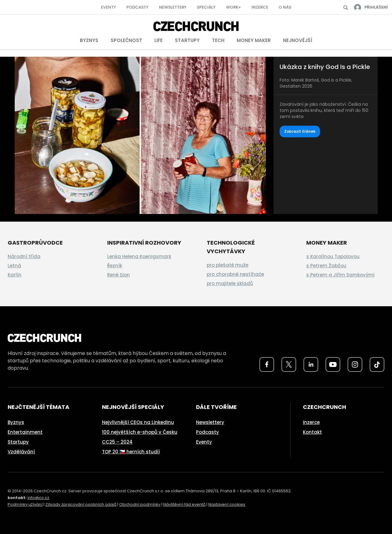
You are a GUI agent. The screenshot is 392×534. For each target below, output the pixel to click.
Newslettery (173, 7)
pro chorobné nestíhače (235, 274)
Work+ (234, 7)
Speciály (206, 7)
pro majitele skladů (230, 283)
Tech (218, 40)
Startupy (187, 40)
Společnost (126, 40)
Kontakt (312, 432)
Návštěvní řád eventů (184, 504)
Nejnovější (298, 40)
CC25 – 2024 (117, 442)
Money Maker (254, 40)
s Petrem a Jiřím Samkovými (340, 275)
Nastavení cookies (227, 504)
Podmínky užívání (25, 504)
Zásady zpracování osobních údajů (81, 504)
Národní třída (24, 256)
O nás (285, 7)
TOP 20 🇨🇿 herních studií (131, 452)
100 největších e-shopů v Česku (140, 432)
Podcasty (138, 7)
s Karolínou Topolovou (333, 256)
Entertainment (25, 432)
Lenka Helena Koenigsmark (139, 256)
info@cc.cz (38, 498)
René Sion (119, 275)
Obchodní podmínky (140, 504)
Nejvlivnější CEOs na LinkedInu (138, 422)
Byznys (89, 40)
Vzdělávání (21, 452)
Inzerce (260, 7)
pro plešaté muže (228, 265)
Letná (14, 266)
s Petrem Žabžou (326, 266)
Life (158, 40)
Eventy (109, 7)
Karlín (15, 275)
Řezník (115, 266)
